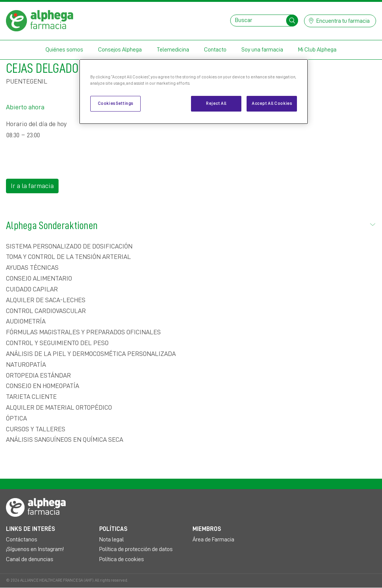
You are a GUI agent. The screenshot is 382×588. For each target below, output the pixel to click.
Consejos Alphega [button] (120, 50)
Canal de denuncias (30, 559)
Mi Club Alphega (317, 50)
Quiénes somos (64, 50)
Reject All (216, 104)
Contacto (215, 50)
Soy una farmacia (262, 50)
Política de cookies (122, 559)
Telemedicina (173, 50)
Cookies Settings (115, 104)
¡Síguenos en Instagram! (35, 549)
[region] (194, 92)
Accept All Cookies (272, 104)
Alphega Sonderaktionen (191, 224)
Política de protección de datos (136, 549)
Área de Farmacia (213, 539)
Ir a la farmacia (32, 186)
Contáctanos (22, 539)
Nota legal (112, 539)
